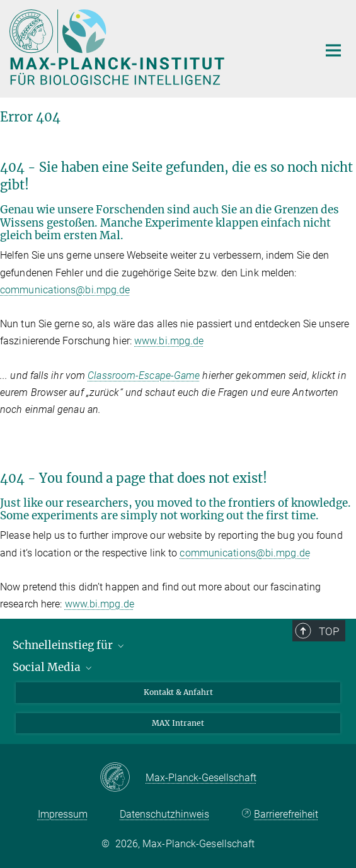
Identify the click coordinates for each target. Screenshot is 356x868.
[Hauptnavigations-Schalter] (333, 50)
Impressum (63, 814)
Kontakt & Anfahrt (178, 692)
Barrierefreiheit (286, 814)
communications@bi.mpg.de (65, 290)
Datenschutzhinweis (164, 814)
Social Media (53, 667)
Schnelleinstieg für (69, 645)
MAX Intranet (178, 723)
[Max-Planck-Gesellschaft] (123, 778)
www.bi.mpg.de (169, 341)
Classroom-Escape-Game (144, 375)
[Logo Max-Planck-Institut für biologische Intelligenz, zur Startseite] (154, 47)
